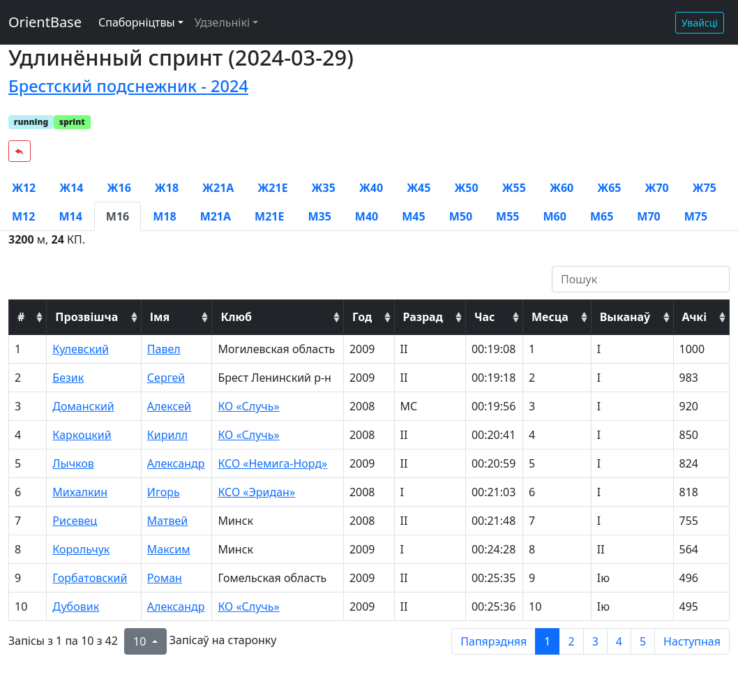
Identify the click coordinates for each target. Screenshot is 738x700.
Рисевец (75, 521)
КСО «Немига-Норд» (272, 463)
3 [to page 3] (595, 641)
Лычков (73, 463)
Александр (176, 463)
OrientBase (45, 22)
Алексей (169, 406)
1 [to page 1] (547, 641)
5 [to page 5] (643, 641)
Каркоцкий (82, 435)
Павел (164, 349)
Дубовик (76, 606)
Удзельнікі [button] (222, 22)
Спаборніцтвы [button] (137, 22)
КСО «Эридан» (256, 492)
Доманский (83, 406)
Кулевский (81, 349)
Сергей (166, 378)
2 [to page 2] (571, 641)
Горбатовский (90, 578)
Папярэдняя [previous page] (494, 641)
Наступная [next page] (692, 641)
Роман (165, 578)
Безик (68, 378)
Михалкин (80, 492)
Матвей (167, 521)
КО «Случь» (248, 406)
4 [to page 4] (619, 641)
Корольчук (81, 549)
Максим (169, 549)
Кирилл (167, 435)
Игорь (164, 492)
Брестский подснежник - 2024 (128, 86)
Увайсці (700, 23)
